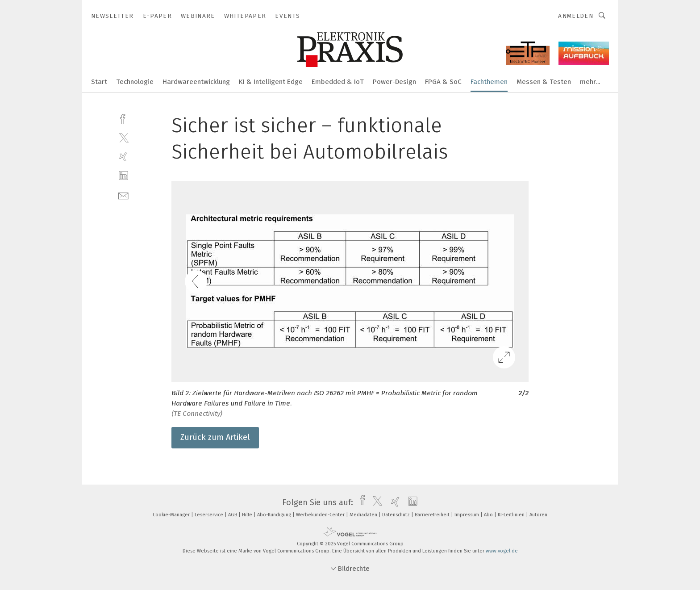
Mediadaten (364, 515)
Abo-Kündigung (275, 515)
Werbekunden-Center (321, 515)
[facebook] (123, 118)
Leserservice (210, 515)
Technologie (135, 82)
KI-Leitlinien (512, 515)
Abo (489, 515)
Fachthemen (489, 82)
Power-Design (394, 82)
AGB (233, 515)
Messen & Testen (544, 82)
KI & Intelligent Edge (271, 82)
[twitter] (123, 137)
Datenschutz (397, 515)
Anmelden (576, 16)
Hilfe (248, 515)
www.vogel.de (502, 551)
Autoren (538, 515)
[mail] (123, 195)
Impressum (467, 515)
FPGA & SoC (443, 82)
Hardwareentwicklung (196, 82)
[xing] (123, 157)
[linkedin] (123, 176)
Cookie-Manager (172, 515)
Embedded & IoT (338, 82)
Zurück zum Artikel (215, 437)
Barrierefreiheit (433, 515)
